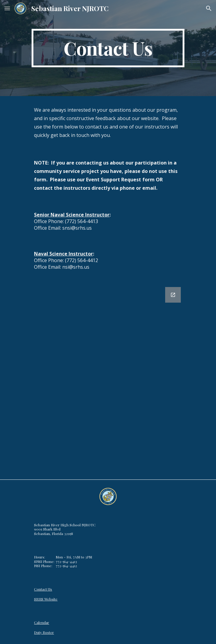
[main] (108, 48)
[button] (7, 8)
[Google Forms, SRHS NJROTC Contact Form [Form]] (108, 380)
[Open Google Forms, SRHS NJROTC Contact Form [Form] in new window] (173, 295)
